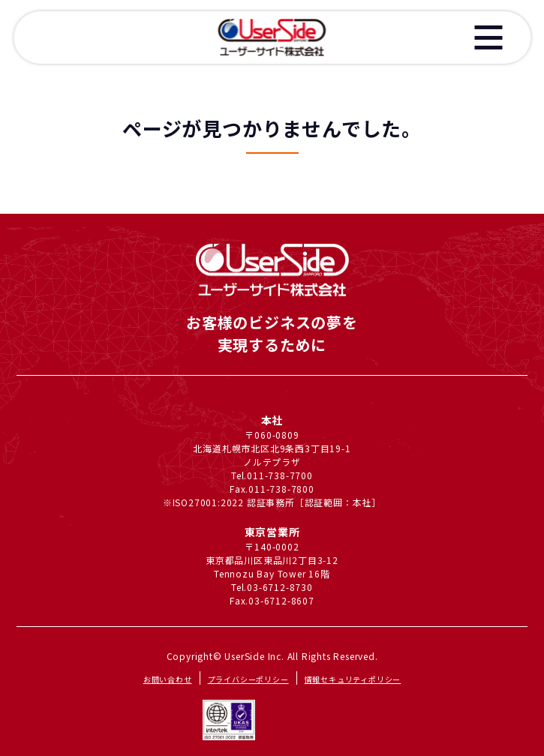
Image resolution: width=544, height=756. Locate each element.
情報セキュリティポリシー (353, 679)
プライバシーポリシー (248, 679)
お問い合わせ (168, 679)
